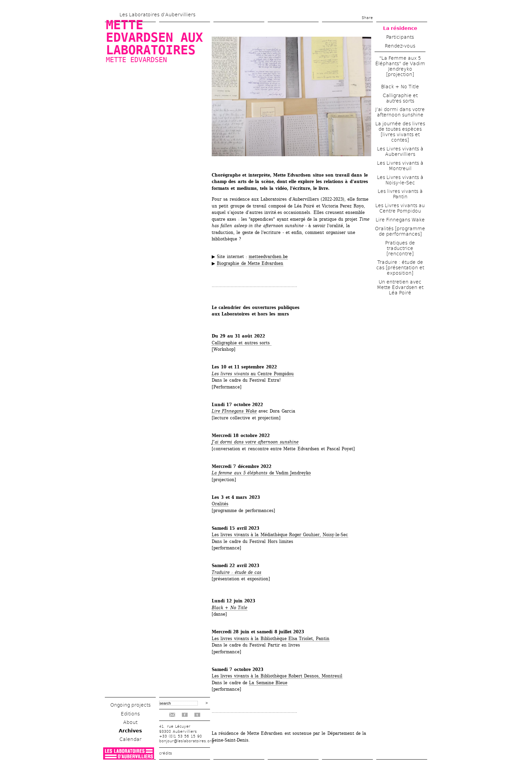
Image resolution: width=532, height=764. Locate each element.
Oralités (220, 504)
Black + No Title (400, 87)
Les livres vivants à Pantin (400, 194)
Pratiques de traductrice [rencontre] (400, 248)
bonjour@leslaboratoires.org (186, 741)
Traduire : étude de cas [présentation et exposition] (400, 268)
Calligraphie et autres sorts (400, 98)
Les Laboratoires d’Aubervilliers (157, 15)
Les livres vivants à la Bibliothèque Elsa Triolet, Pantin (271, 639)
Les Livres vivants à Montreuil (400, 166)
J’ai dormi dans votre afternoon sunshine (255, 442)
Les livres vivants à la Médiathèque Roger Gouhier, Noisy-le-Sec (280, 535)
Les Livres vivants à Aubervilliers (400, 151)
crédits (166, 753)
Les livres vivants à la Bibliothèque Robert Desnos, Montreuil (277, 676)
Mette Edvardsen (136, 60)
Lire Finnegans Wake (400, 220)
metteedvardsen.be (268, 257)
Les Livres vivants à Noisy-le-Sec (400, 180)
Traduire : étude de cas (236, 572)
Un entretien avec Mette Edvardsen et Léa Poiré (400, 287)
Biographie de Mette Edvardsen (250, 263)
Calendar (130, 739)
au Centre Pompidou (253, 374)
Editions (130, 714)
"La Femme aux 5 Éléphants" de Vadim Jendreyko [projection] (400, 66)
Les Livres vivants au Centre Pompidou (400, 208)
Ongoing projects (130, 705)
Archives (130, 731)
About (130, 722)
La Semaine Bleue (268, 683)
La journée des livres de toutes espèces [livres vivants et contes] (400, 132)
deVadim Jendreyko (261, 473)
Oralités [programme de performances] (400, 231)
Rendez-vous (400, 46)
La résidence (400, 28)
